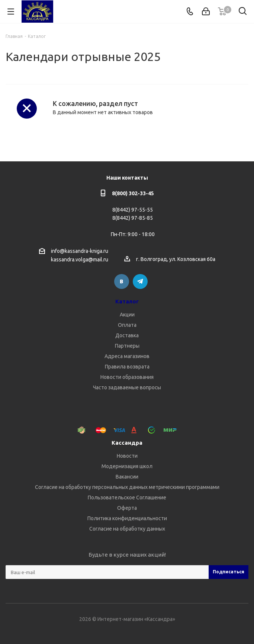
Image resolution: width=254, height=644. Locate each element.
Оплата (127, 325)
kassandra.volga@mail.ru (80, 260)
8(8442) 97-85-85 (133, 218)
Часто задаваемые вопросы (127, 387)
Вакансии (127, 477)
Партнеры (127, 346)
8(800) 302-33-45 (133, 193)
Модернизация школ (127, 466)
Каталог (127, 301)
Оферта (127, 508)
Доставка (127, 335)
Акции (127, 315)
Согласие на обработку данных (127, 529)
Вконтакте (122, 281)
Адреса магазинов (127, 356)
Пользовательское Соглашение (127, 498)
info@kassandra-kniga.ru (80, 251)
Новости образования (127, 377)
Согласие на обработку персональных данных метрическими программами (127, 487)
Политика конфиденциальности (127, 518)
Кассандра (127, 443)
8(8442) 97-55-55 (133, 210)
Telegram (140, 281)
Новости (127, 456)
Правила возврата (127, 367)
